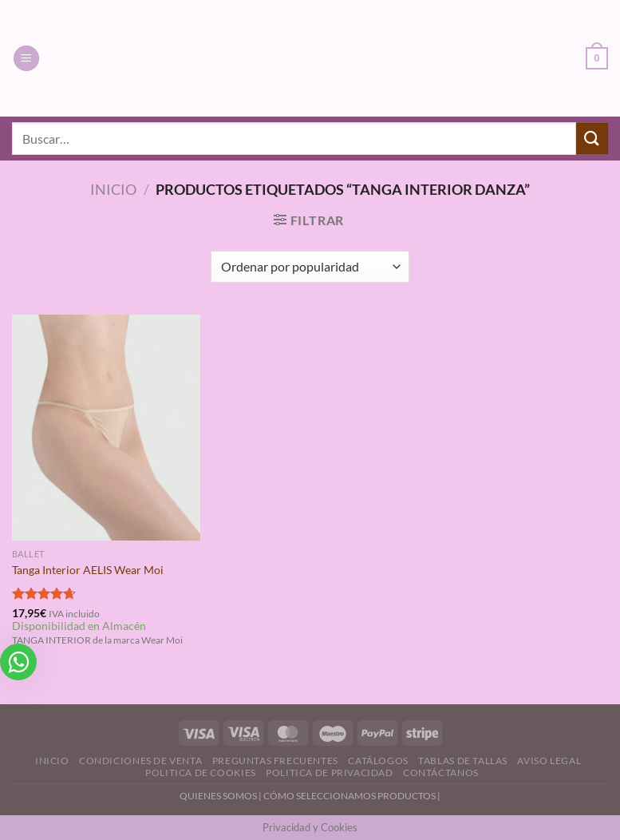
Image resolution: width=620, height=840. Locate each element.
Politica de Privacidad (329, 773)
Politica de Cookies (201, 773)
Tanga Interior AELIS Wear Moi (88, 570)
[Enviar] (592, 139)
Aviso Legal (549, 761)
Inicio (113, 189)
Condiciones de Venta (140, 761)
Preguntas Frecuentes (275, 761)
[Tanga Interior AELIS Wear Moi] (106, 428)
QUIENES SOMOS (218, 796)
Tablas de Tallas (463, 761)
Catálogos (378, 761)
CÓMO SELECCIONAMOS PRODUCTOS (349, 796)
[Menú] (26, 59)
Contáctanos (441, 773)
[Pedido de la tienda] (310, 267)
